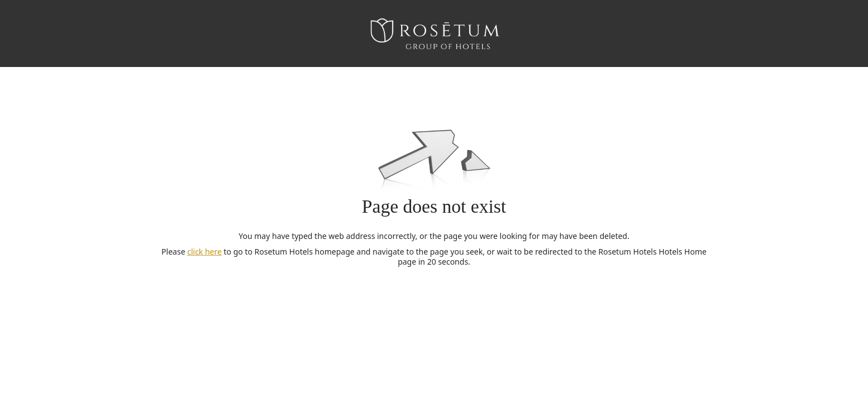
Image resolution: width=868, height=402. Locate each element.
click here (204, 252)
